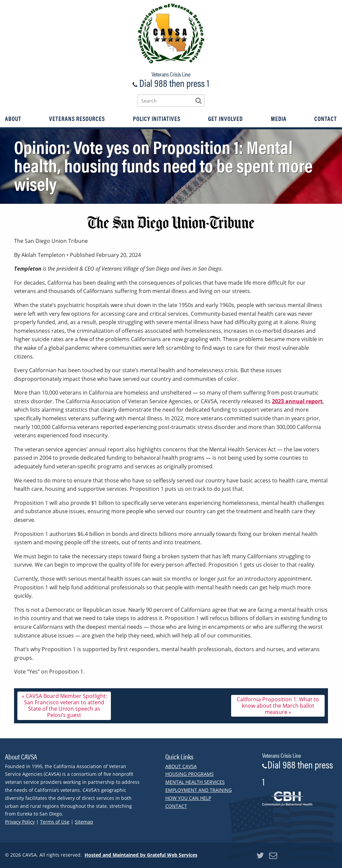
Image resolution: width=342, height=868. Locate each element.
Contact (326, 119)
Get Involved (225, 119)
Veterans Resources (77, 119)
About (13, 119)
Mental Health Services (195, 782)
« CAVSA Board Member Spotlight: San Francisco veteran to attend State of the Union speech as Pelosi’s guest (64, 707)
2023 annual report (297, 403)
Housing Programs (190, 774)
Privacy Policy (20, 822)
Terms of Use (55, 822)
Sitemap (84, 822)
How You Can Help (188, 798)
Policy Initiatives (157, 119)
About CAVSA (181, 766)
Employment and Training (199, 790)
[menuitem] (13, 119)
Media (279, 119)
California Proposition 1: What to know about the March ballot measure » (278, 707)
